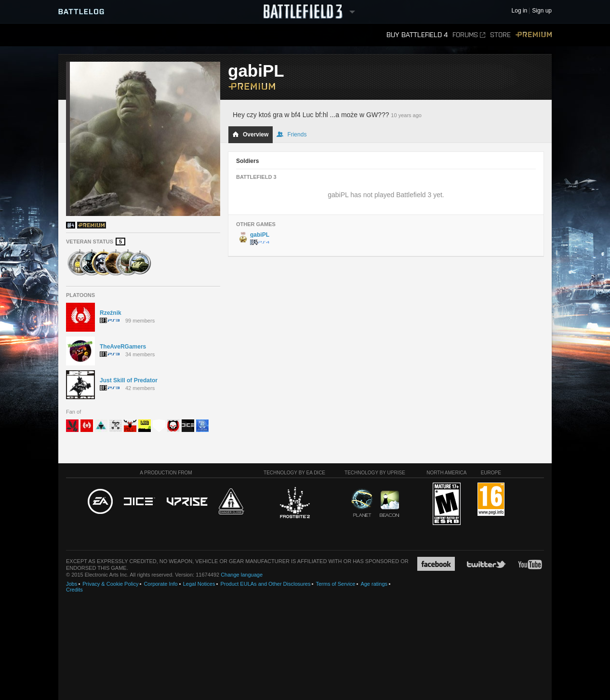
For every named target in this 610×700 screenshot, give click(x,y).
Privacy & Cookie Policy (110, 584)
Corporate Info (160, 584)
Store (500, 35)
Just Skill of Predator (129, 380)
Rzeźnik (111, 313)
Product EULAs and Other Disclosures (265, 584)
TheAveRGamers (123, 347)
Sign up (542, 11)
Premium (534, 35)
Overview (250, 135)
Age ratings (374, 584)
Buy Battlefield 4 (417, 35)
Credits (74, 590)
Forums (469, 35)
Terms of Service (335, 584)
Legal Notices (199, 584)
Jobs (72, 584)
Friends (292, 135)
